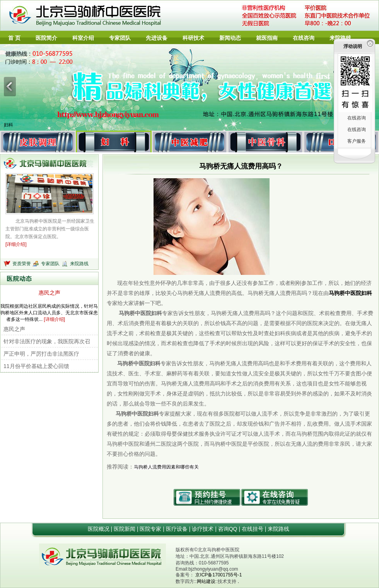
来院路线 (340, 38)
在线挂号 (253, 529)
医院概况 (99, 529)
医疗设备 (178, 529)
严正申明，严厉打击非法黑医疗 (41, 354)
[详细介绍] (16, 244)
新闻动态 (230, 38)
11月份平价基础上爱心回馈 (36, 366)
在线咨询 (304, 38)
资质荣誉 (22, 264)
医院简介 (46, 38)
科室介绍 (83, 38)
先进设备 (157, 38)
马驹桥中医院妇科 (350, 293)
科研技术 (193, 38)
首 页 (14, 38)
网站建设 (206, 581)
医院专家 (151, 529)
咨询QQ (229, 529)
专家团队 (120, 38)
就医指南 (267, 38)
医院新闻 (125, 529)
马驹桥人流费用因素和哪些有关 (166, 467)
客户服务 (357, 141)
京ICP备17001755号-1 (219, 575)
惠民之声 (50, 293)
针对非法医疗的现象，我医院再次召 (47, 341)
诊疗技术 (203, 529)
